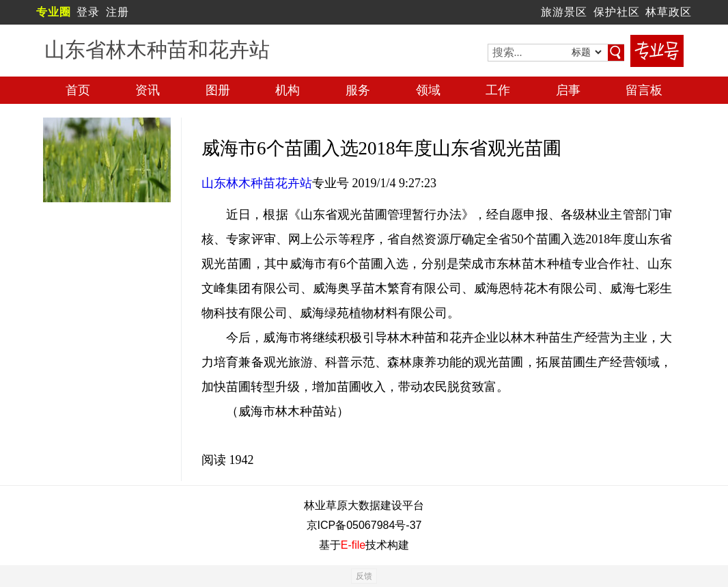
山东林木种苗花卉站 (257, 183)
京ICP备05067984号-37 (364, 525)
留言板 (644, 90)
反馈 (364, 576)
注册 (117, 12)
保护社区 (617, 12)
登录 (88, 12)
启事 (568, 90)
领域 (428, 90)
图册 (218, 90)
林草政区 (669, 12)
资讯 (148, 90)
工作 (498, 90)
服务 (358, 90)
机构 (288, 90)
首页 (78, 90)
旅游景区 (564, 12)
